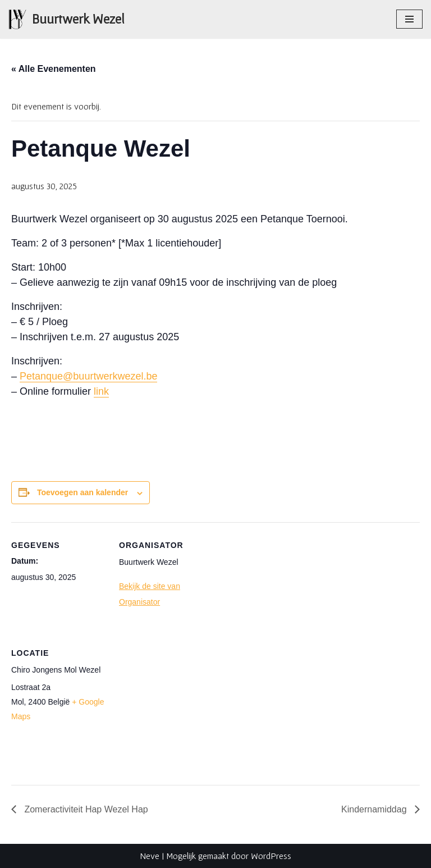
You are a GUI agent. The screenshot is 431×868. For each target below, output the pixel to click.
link (101, 391)
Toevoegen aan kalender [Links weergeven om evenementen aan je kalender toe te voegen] (82, 492)
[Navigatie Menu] (409, 19)
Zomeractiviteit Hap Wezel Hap (85, 809)
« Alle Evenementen (54, 69)
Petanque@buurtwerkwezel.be (88, 376)
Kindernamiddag (375, 809)
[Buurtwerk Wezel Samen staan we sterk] (67, 19)
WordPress (271, 856)
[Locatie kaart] (178, 707)
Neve (150, 856)
